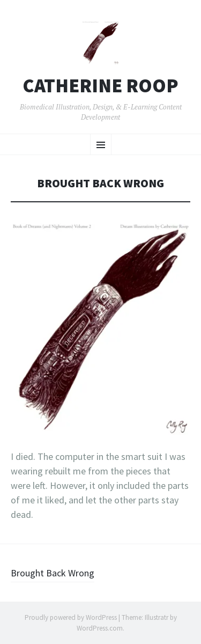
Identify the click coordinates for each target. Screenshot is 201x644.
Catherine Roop (100, 86)
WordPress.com (100, 628)
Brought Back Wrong (53, 573)
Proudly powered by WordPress (71, 617)
